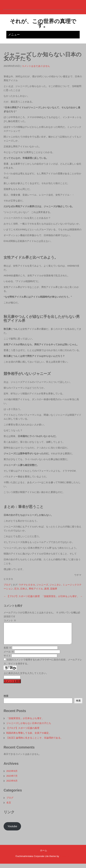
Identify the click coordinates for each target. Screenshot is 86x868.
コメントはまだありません (36, 66)
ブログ (7, 585)
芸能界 (54, 589)
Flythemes (65, 861)
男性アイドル (36, 589)
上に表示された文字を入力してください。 (26, 677)
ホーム (44, 855)
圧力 (17, 589)
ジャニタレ (55, 585)
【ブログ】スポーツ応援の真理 (22, 596)
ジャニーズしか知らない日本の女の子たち (29, 727)
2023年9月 (12, 775)
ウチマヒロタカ (27, 585)
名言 (9, 807)
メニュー (14, 35)
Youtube (12, 831)
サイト (7, 660)
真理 (47, 589)
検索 (6, 700)
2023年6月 (12, 785)
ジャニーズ (42, 585)
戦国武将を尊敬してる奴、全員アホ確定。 (29, 737)
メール (9, 656)
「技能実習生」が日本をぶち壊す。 (62, 596)
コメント (10, 620)
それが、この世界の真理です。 (43, 23)
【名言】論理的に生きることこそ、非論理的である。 (35, 742)
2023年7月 (12, 780)
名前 (8, 652)
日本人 (24, 589)
